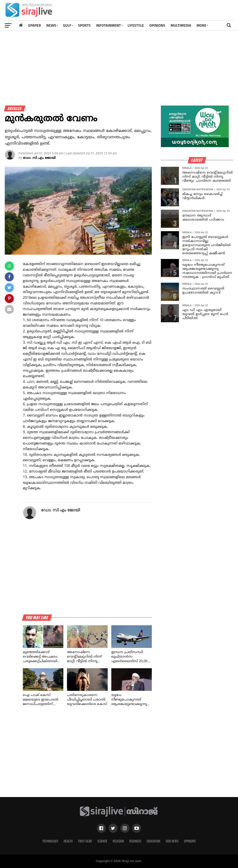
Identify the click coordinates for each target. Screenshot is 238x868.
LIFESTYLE (136, 25)
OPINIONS (157, 25)
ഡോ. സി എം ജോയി (39, 158)
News (51, 25)
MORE (201, 25)
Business (135, 841)
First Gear (85, 841)
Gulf (67, 25)
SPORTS (84, 25)
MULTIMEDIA (181, 25)
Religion (118, 841)
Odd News (172, 841)
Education (153, 841)
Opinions (190, 841)
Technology (50, 841)
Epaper (35, 25)
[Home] (21, 25)
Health (68, 841)
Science (102, 841)
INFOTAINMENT (108, 25)
